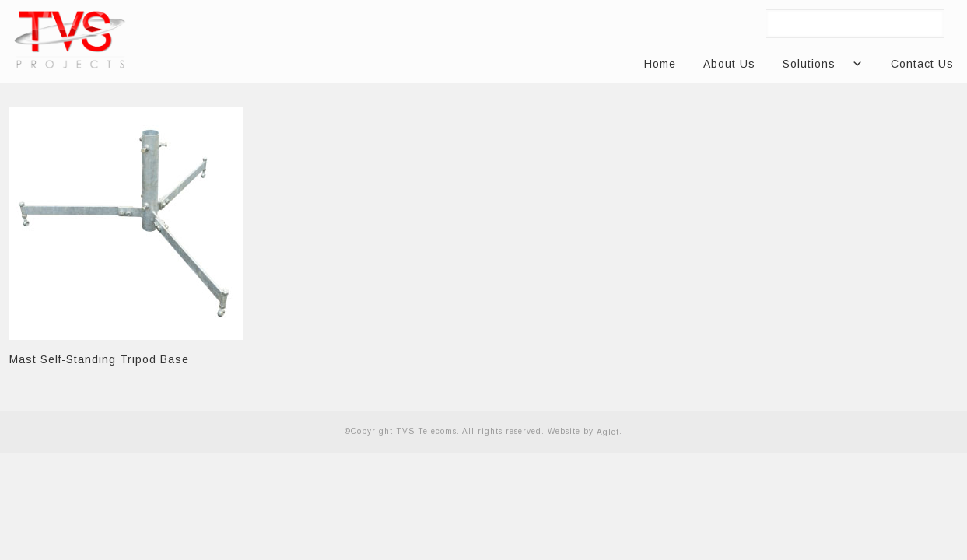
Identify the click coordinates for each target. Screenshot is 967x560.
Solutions (815, 64)
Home (660, 64)
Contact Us (922, 64)
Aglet (608, 432)
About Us (729, 64)
